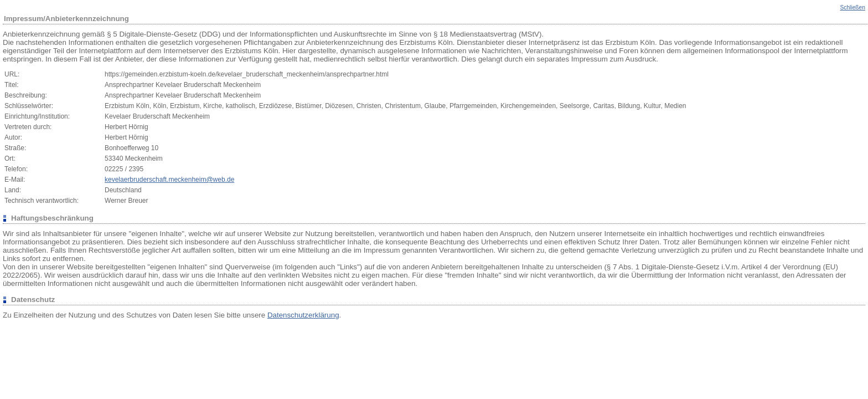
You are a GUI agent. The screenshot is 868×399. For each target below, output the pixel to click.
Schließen (852, 7)
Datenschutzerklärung (303, 315)
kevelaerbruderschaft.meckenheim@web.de (169, 180)
